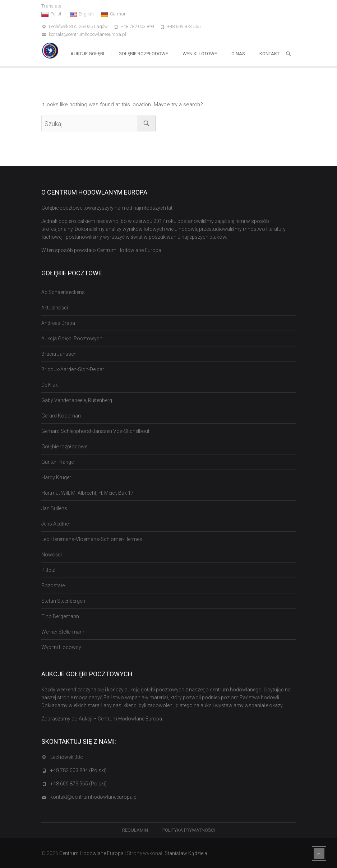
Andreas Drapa (58, 323)
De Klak (50, 385)
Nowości (52, 555)
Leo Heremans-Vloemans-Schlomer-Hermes (92, 539)
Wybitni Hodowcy (61, 647)
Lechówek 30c (67, 757)
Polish (52, 14)
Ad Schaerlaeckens (63, 292)
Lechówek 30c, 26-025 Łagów (78, 26)
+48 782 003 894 (137, 26)
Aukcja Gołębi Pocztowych (72, 339)
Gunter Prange (57, 462)
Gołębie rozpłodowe (143, 54)
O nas (238, 54)
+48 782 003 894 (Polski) (79, 770)
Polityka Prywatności (189, 830)
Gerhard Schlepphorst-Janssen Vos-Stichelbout (95, 431)
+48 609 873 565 (184, 26)
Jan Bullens (54, 508)
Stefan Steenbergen (63, 601)
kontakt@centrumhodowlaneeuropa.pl (87, 34)
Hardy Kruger (56, 477)
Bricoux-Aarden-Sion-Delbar (73, 369)
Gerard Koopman (61, 416)
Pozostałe (53, 585)
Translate (51, 6)
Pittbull (49, 570)
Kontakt (269, 54)
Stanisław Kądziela (186, 853)
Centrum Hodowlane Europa (91, 853)
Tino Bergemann (60, 616)
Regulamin (135, 830)
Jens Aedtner (56, 524)
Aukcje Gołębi (87, 54)
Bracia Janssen (59, 354)
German (114, 14)
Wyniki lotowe (200, 54)
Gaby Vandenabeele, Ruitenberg (77, 400)
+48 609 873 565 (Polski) (79, 784)
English (82, 14)
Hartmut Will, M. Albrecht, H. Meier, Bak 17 (87, 493)
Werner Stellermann (63, 632)
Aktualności (55, 308)
